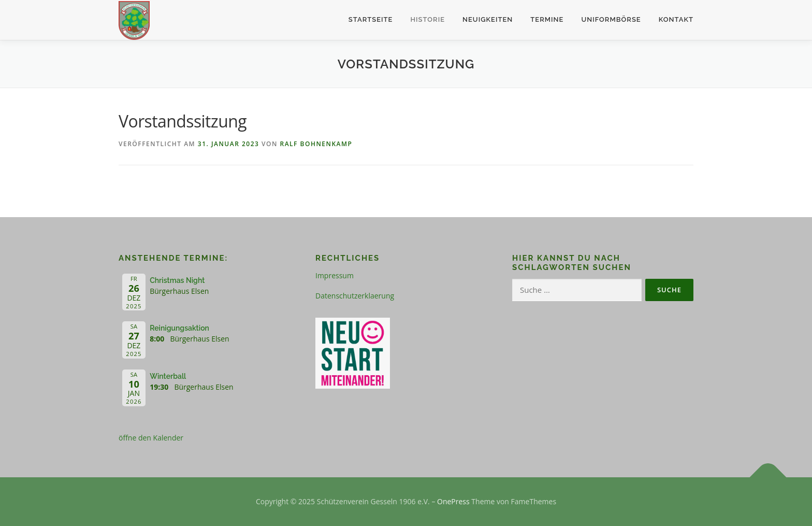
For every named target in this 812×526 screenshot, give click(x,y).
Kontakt (676, 19)
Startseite (371, 19)
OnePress (453, 501)
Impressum (335, 275)
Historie (427, 19)
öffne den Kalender (151, 438)
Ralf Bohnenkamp (316, 144)
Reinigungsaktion (179, 328)
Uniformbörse (611, 19)
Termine (547, 19)
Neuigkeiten (488, 19)
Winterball (168, 376)
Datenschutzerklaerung (355, 296)
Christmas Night (177, 280)
